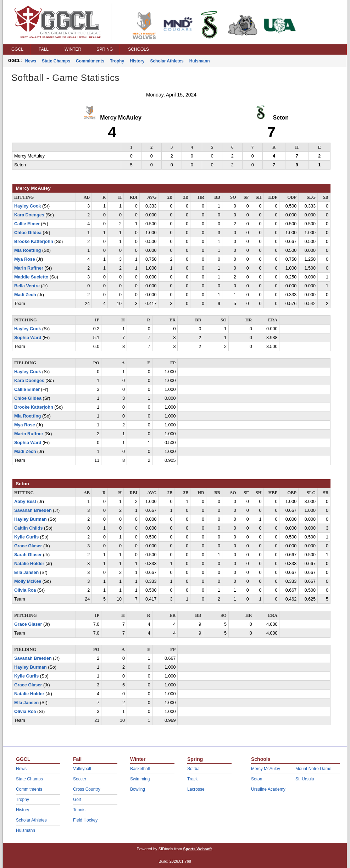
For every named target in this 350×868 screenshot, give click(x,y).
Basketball (140, 769)
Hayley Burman (30, 519)
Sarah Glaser (28, 555)
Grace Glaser (28, 546)
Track (193, 779)
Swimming (140, 779)
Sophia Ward (28, 338)
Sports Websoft (197, 849)
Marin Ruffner (29, 268)
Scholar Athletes (167, 61)
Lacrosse (196, 789)
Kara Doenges (29, 215)
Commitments (90, 61)
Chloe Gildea (28, 233)
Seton (257, 779)
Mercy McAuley (266, 769)
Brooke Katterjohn (34, 242)
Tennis (79, 810)
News (31, 61)
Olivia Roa (25, 590)
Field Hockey (85, 820)
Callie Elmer (27, 224)
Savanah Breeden (33, 510)
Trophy (117, 61)
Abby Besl (25, 502)
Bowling (138, 789)
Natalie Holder (29, 564)
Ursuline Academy (268, 789)
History (137, 61)
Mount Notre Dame (313, 769)
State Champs (56, 61)
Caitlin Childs (28, 528)
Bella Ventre (27, 286)
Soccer (80, 779)
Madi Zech (25, 295)
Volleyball (82, 769)
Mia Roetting (28, 250)
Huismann (200, 61)
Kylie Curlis (26, 537)
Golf (77, 800)
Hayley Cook (28, 206)
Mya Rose (25, 259)
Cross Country (87, 789)
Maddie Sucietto (31, 277)
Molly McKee (28, 581)
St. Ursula (305, 779)
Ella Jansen (26, 573)
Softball (194, 769)
